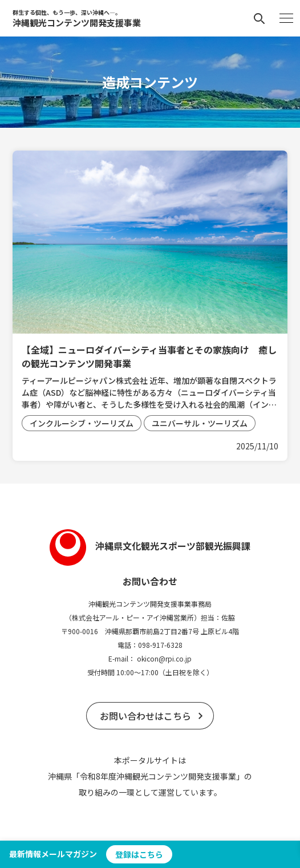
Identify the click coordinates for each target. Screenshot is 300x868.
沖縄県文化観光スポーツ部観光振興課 (150, 546)
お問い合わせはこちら (145, 716)
